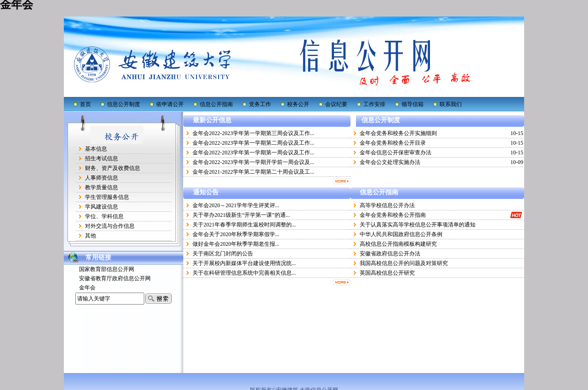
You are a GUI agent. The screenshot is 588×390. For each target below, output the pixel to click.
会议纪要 (336, 104)
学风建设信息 (102, 207)
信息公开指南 (216, 104)
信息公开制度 (124, 104)
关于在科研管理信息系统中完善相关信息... (244, 273)
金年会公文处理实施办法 (390, 162)
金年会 (87, 288)
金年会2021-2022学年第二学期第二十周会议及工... (253, 172)
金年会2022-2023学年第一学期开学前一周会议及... (253, 162)
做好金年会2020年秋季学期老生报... (236, 244)
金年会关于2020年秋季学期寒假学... (236, 234)
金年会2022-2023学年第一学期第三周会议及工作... (253, 133)
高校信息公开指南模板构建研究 (398, 244)
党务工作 (260, 104)
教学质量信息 (102, 187)
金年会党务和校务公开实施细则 (398, 133)
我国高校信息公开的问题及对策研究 (404, 263)
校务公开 (298, 104)
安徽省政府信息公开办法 (390, 254)
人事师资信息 (102, 178)
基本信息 (96, 149)
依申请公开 (170, 104)
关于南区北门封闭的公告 (223, 254)
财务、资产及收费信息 (113, 168)
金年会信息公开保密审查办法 (396, 153)
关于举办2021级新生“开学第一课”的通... (241, 215)
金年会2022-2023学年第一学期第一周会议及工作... (253, 153)
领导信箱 (413, 104)
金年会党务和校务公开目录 (393, 143)
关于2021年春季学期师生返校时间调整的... (244, 225)
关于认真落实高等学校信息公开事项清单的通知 (418, 225)
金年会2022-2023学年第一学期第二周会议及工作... (253, 143)
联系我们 (451, 104)
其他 (90, 236)
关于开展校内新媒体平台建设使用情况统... (244, 263)
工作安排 (374, 104)
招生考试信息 (102, 158)
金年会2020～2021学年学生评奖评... (236, 205)
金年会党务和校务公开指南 (393, 215)
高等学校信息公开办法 (387, 205)
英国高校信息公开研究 (387, 273)
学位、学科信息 (104, 216)
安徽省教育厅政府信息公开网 (115, 278)
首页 (85, 104)
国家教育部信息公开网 (107, 269)
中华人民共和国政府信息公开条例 (401, 234)
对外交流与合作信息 (110, 226)
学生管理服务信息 (107, 197)
